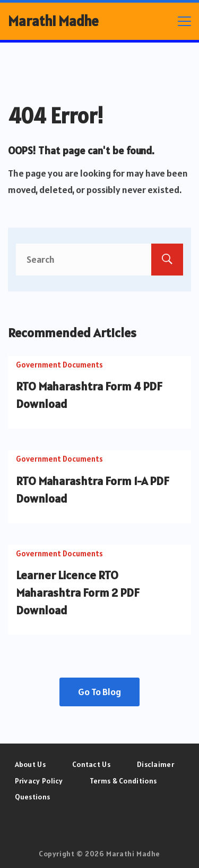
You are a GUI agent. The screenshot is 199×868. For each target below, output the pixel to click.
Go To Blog (99, 692)
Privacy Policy (39, 781)
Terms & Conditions (123, 781)
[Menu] (184, 21)
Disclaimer (155, 764)
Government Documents (59, 365)
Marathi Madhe (53, 21)
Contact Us (91, 764)
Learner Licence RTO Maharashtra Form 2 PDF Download (78, 592)
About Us (30, 764)
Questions (33, 797)
